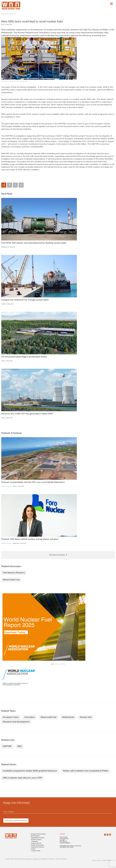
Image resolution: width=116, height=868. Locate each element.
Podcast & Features (37, 847)
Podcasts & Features (6, 486)
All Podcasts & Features (57, 555)
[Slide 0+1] (52, 664)
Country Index (36, 851)
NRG (20, 746)
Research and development (16, 722)
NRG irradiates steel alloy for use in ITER (22, 778)
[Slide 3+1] (64, 664)
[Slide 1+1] (56, 664)
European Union (11, 717)
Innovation (30, 717)
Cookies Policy (106, 861)
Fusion (33, 849)
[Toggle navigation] (111, 4)
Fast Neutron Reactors (14, 573)
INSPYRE (7, 746)
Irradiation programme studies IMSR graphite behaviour (30, 771)
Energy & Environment (38, 834)
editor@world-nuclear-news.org (70, 846)
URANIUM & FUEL (11, 14)
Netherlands (68, 717)
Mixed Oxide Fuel (11, 580)
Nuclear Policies (36, 840)
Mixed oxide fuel (48, 717)
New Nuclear (35, 836)
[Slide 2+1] (60, 664)
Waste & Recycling (37, 845)
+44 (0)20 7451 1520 (66, 847)
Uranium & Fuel (36, 843)
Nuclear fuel (86, 717)
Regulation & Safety (38, 838)
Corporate (34, 842)
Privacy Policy (97, 861)
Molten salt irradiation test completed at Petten (86, 771)
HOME (3, 14)
